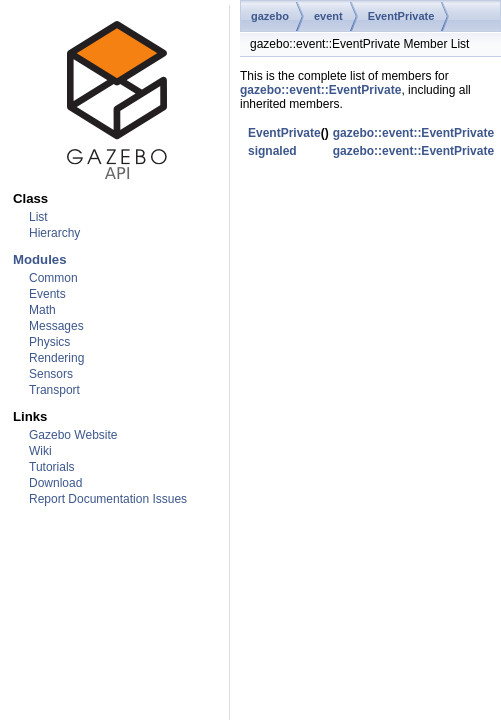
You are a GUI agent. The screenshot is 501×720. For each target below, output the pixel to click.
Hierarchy (54, 233)
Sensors (51, 374)
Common (53, 278)
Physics (49, 342)
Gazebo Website (73, 435)
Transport (54, 390)
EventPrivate (401, 16)
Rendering (56, 358)
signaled (272, 151)
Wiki (40, 451)
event (328, 16)
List (38, 217)
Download (55, 483)
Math (42, 310)
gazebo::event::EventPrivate (320, 90)
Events (47, 294)
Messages (56, 326)
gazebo (270, 16)
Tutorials (52, 467)
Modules (39, 259)
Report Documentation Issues (108, 499)
